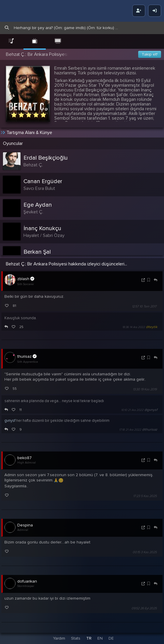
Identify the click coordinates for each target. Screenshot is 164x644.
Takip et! (150, 54)
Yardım (59, 638)
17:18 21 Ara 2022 (130, 430)
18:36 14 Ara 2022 (134, 327)
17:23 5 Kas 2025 (145, 496)
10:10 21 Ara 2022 (132, 410)
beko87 (24, 458)
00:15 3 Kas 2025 (145, 552)
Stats (76, 638)
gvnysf (10, 421)
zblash (26, 279)
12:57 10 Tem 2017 (144, 306)
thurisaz (27, 356)
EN (100, 638)
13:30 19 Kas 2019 (145, 389)
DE (111, 638)
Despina (25, 525)
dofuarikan (27, 581)
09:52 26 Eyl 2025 (144, 609)
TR (89, 638)
